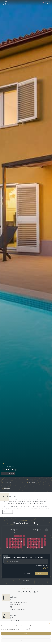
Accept (26, 633)
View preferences (26, 641)
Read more (8, 512)
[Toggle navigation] (48, 3)
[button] (50, 623)
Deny (26, 637)
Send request (27, 574)
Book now (41, 574)
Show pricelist (26, 581)
